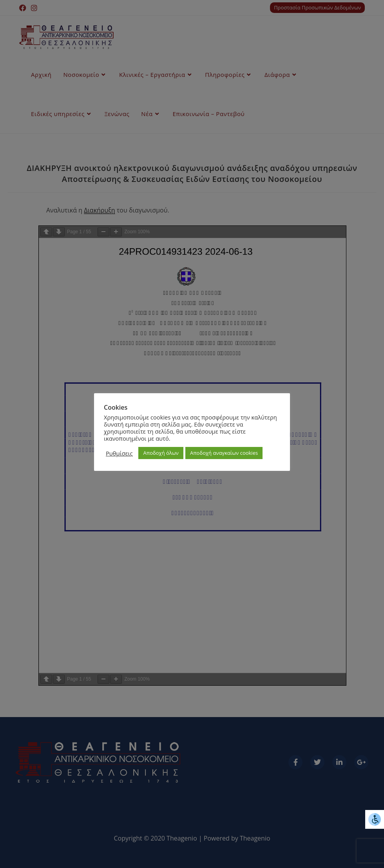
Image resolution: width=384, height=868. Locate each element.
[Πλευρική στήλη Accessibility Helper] (375, 819)
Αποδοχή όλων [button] (161, 453)
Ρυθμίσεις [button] (119, 453)
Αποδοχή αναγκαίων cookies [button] (224, 453)
